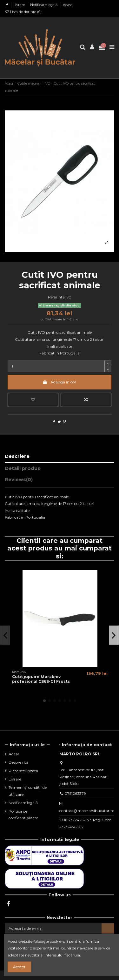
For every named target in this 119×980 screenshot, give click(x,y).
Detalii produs (23, 468)
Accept (19, 967)
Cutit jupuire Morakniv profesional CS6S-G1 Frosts (41, 679)
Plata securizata (23, 771)
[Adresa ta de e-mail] (53, 928)
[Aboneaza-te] (108, 928)
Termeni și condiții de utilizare (28, 791)
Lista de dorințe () (23, 12)
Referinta (56, 297)
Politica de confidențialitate (23, 815)
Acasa (68, 5)
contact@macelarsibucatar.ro (87, 811)
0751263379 (75, 793)
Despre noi (18, 762)
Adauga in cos (60, 382)
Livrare (20, 5)
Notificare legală (44, 5)
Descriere (17, 456)
